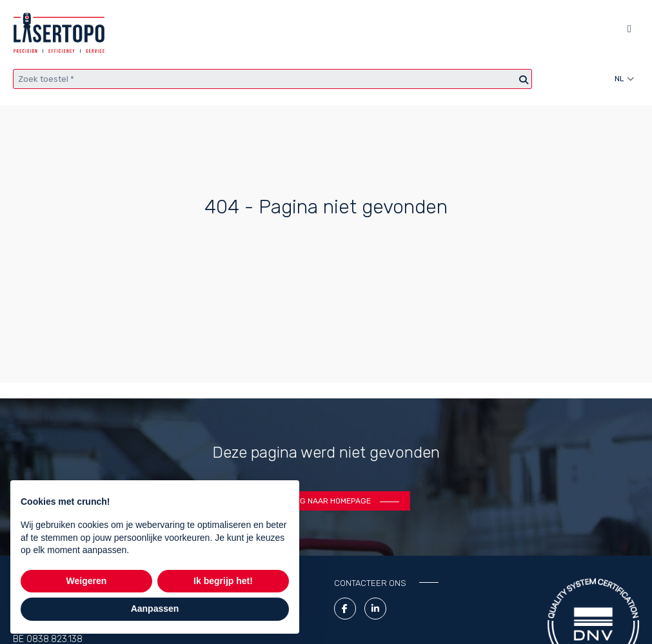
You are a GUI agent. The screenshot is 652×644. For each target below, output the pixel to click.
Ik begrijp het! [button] (223, 581)
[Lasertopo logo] (59, 33)
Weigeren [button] (87, 581)
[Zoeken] (524, 80)
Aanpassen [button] (155, 609)
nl (619, 79)
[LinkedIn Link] (375, 609)
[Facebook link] (345, 609)
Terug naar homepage (326, 501)
